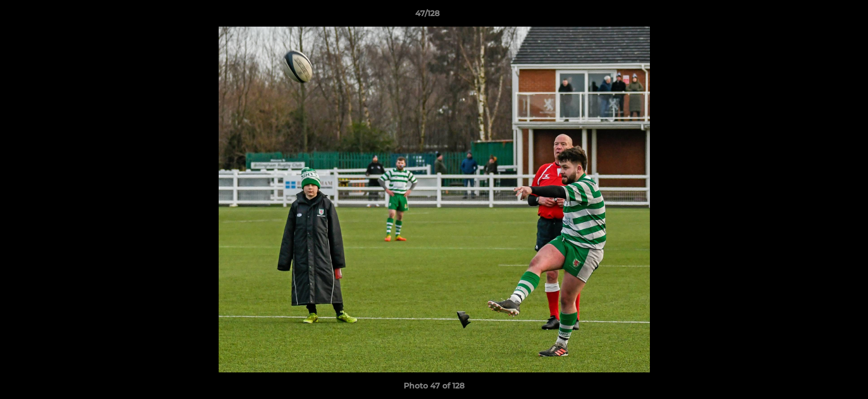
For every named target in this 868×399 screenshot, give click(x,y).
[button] (821, 16)
